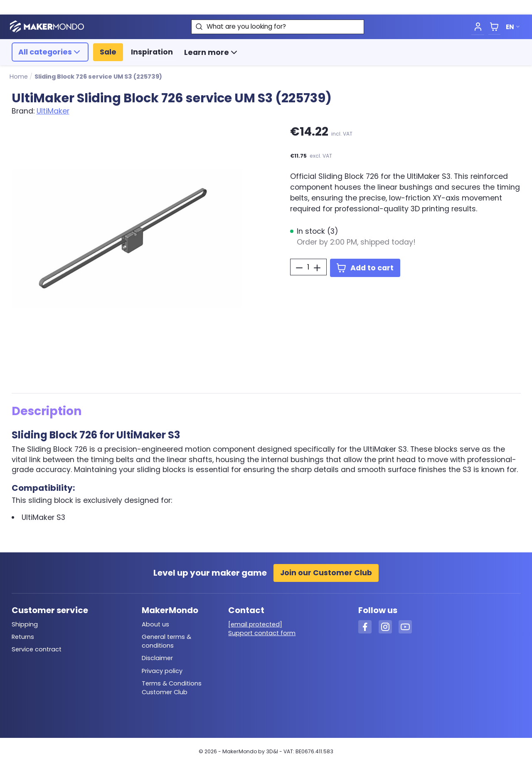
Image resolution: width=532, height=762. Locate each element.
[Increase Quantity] (317, 268)
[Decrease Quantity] (299, 268)
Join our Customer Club (326, 573)
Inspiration (152, 52)
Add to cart (365, 268)
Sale (108, 52)
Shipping (25, 624)
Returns (23, 637)
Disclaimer (157, 658)
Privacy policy (162, 671)
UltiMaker (53, 111)
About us (155, 624)
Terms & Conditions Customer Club (172, 688)
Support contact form (262, 633)
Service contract (37, 649)
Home (19, 77)
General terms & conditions (166, 641)
